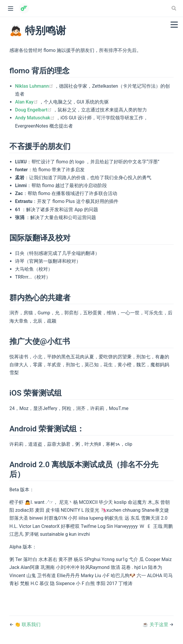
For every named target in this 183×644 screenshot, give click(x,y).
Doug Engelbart (34, 110)
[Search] (174, 8)
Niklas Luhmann (35, 86)
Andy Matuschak (35, 118)
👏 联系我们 (28, 624)
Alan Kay (27, 102)
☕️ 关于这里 (156, 624)
